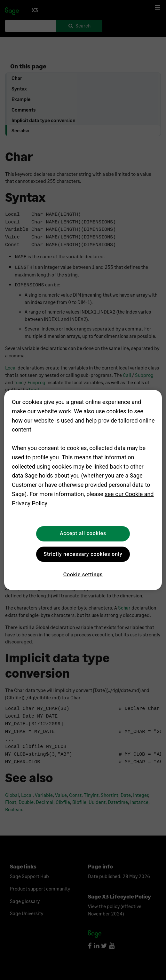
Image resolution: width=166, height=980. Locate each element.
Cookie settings (83, 575)
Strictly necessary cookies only (83, 554)
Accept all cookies (83, 533)
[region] (83, 490)
